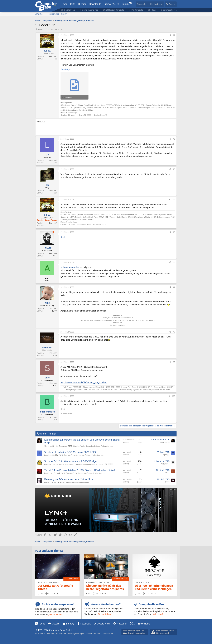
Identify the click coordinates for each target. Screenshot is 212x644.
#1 (174, 35)
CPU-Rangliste (137, 10)
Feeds (42, 624)
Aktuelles (39, 14)
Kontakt (50, 634)
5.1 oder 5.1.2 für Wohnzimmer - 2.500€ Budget (71, 461)
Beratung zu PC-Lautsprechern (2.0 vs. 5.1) (69, 479)
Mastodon (122, 624)
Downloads (95, 4)
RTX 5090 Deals (69, 10)
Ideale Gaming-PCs (90, 10)
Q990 (167, 482)
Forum (125, 4)
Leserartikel (54, 14)
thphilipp (48, 455)
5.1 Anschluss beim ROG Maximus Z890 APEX (70, 452)
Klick (63, 237)
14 (138, 594)
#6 (174, 262)
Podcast (153, 10)
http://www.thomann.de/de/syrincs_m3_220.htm (84, 382)
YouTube (146, 624)
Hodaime (48, 464)
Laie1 (167, 473)
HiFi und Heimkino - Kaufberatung (75, 482)
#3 (174, 169)
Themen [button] (82, 4)
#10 (174, 396)
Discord (56, 624)
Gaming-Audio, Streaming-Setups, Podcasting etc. (93, 446)
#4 (174, 199)
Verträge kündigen (76, 634)
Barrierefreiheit (93, 634)
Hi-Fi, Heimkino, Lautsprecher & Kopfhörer (87, 464)
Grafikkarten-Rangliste (114, 10)
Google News (104, 624)
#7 (174, 287)
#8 (174, 332)
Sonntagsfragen (170, 10)
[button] (45, 14)
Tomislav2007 (164, 464)
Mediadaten (61, 634)
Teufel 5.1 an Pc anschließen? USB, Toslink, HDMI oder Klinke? (80, 470)
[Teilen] (170, 35)
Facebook (85, 624)
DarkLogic (48, 473)
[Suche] (171, 4)
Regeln (64, 14)
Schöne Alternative (70, 267)
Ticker (64, 4)
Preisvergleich (111, 4)
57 (40, 594)
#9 (174, 362)
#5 (174, 232)
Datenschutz (107, 634)
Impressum (40, 634)
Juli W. (41, 30)
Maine (47, 482)
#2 (174, 139)
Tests (73, 4)
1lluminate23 (49, 446)
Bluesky (70, 624)
